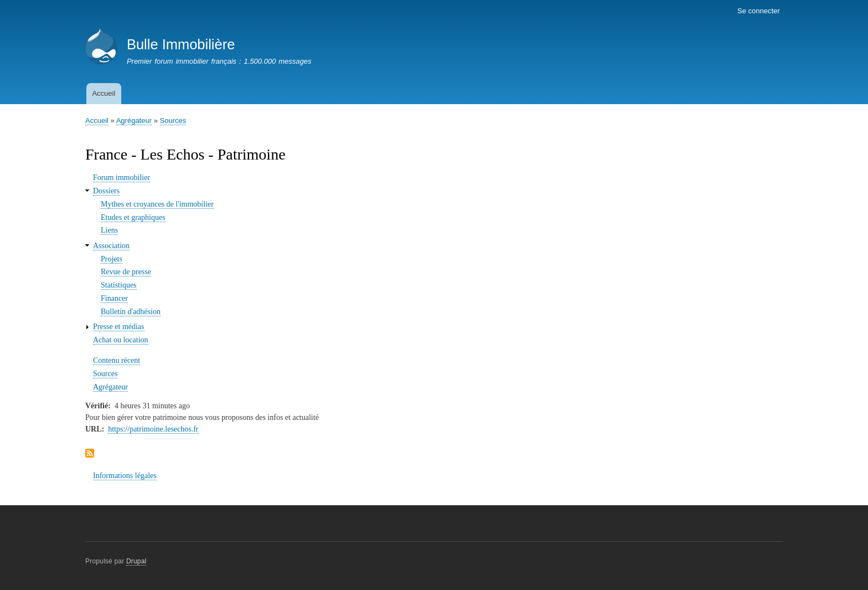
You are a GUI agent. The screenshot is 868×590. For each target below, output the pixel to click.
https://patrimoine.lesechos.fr (153, 429)
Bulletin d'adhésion (131, 312)
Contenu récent (117, 360)
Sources (173, 120)
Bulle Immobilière (181, 44)
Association (111, 246)
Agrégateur (134, 120)
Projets (112, 259)
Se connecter (759, 11)
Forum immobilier (122, 178)
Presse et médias (119, 327)
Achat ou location (121, 340)
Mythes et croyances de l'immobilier (157, 204)
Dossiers (106, 191)
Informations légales (125, 476)
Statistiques (119, 285)
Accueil (104, 93)
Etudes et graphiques (133, 217)
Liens (109, 230)
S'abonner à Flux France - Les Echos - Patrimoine (90, 454)
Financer (114, 298)
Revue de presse (126, 272)
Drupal (136, 561)
